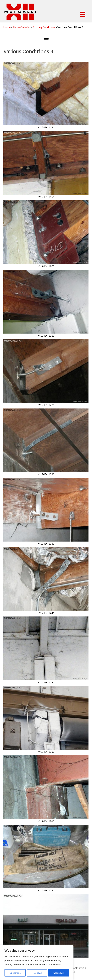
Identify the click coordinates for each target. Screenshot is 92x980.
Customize (15, 973)
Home (7, 27)
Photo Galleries (22, 27)
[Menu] (83, 14)
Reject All (37, 973)
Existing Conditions (44, 27)
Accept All (59, 973)
